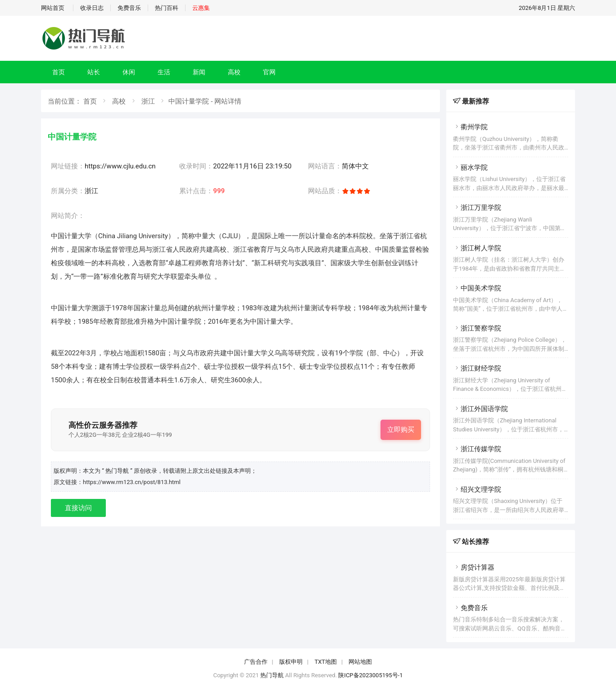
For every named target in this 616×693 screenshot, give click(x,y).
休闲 (129, 72)
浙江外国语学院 (480, 409)
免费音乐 (129, 8)
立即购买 (401, 430)
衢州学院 (470, 127)
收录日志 (92, 8)
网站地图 (360, 662)
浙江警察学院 (477, 328)
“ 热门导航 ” (118, 471)
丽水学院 (470, 168)
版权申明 (291, 662)
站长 (94, 72)
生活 (164, 72)
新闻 (199, 72)
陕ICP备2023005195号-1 (370, 675)
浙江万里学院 (477, 208)
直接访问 (78, 508)
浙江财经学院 (477, 368)
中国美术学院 (477, 288)
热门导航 (272, 675)
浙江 (148, 101)
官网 (269, 72)
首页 (59, 72)
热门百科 (167, 8)
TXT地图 (326, 662)
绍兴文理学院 (477, 489)
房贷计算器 (474, 567)
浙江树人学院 (477, 248)
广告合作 (256, 662)
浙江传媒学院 (477, 449)
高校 (234, 72)
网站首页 (53, 8)
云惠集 (201, 8)
